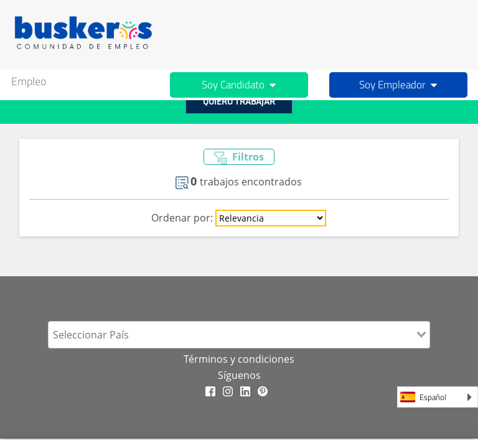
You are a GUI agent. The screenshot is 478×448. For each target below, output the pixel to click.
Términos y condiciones (239, 359)
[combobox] (239, 335)
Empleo (29, 81)
